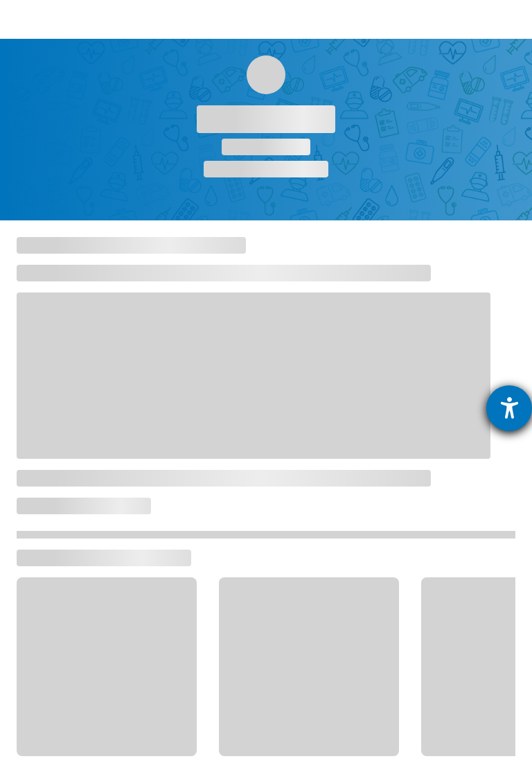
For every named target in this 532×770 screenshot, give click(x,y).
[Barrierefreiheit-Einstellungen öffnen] (509, 408)
